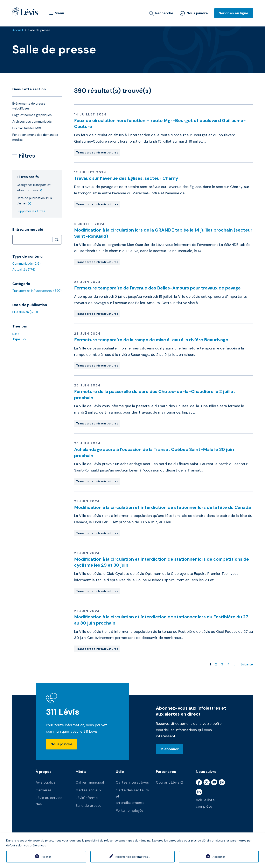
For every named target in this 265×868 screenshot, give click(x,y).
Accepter (219, 857)
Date (16, 334)
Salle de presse (39, 30)
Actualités (24, 270)
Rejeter (46, 857)
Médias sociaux (88, 790)
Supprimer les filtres (31, 211)
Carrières (44, 790)
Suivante (247, 664)
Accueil (18, 30)
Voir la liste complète (205, 803)
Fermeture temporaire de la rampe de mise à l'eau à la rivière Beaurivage (151, 340)
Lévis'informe (87, 798)
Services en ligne (234, 13)
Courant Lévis (168, 782)
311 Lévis (63, 712)
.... (235, 664)
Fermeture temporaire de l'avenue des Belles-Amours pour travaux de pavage (157, 288)
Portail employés (130, 810)
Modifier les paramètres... (133, 857)
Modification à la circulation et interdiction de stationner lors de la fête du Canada (162, 507)
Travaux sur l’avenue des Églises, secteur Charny (126, 178)
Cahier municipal (90, 782)
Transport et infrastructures (37, 291)
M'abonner (170, 749)
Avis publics (46, 782)
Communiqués (26, 264)
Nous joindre (194, 13)
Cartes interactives (132, 782)
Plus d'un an (25, 312)
